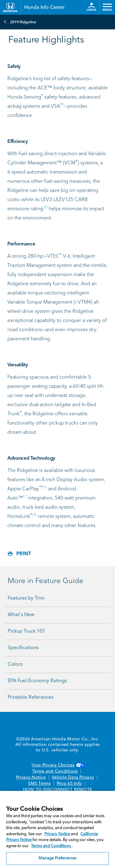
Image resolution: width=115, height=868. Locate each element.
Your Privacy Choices (57, 765)
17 (25, 497)
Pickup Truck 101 (26, 631)
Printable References (31, 698)
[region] (57, 829)
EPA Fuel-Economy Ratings (37, 681)
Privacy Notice (31, 777)
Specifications (23, 648)
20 (34, 515)
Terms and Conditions (55, 771)
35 (45, 208)
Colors (15, 664)
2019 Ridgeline (20, 22)
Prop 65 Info (69, 784)
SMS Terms (39, 784)
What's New (21, 615)
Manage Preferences (57, 858)
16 (45, 488)
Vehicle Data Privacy (73, 777)
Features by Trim (26, 598)
